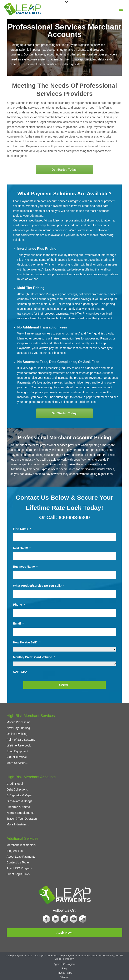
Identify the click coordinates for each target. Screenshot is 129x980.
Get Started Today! (64, 170)
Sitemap (64, 977)
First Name (22, 529)
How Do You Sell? (27, 642)
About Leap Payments (21, 857)
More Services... (17, 763)
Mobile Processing (19, 722)
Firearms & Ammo (18, 807)
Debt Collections (17, 789)
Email (18, 623)
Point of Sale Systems (21, 740)
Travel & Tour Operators (22, 819)
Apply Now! (64, 933)
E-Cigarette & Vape (19, 795)
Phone (19, 605)
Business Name (25, 567)
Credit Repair (15, 784)
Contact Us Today (18, 862)
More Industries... (18, 824)
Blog (64, 969)
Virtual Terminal (17, 757)
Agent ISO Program (19, 868)
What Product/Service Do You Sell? (39, 586)
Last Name (22, 548)
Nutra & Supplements (21, 813)
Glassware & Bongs (19, 801)
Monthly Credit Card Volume (34, 657)
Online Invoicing (17, 734)
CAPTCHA (20, 672)
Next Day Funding (18, 728)
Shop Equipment (18, 751)
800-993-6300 (74, 517)
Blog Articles (15, 851)
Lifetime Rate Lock (19, 745)
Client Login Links (18, 874)
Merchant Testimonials (21, 845)
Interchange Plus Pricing (37, 249)
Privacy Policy (64, 973)
